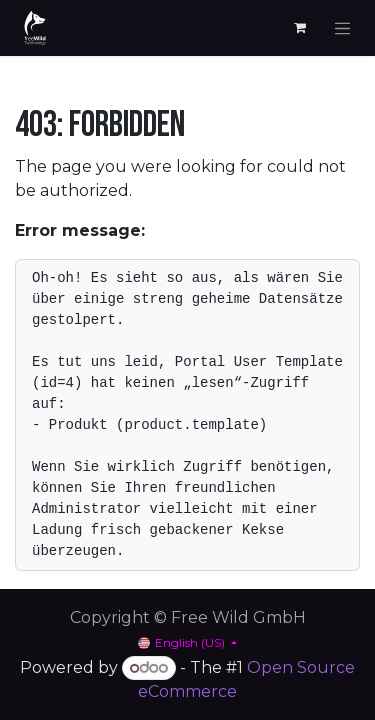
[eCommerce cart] (300, 28)
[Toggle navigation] (343, 28)
